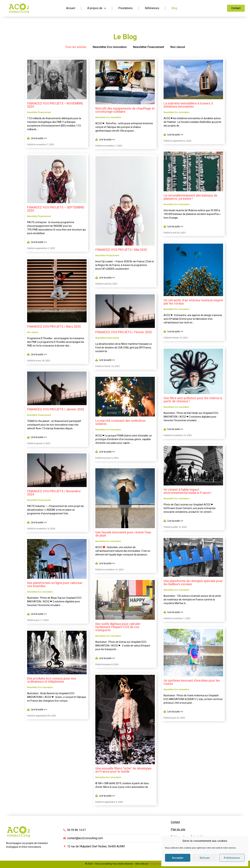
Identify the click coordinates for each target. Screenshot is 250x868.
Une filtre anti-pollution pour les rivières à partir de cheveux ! (193, 398)
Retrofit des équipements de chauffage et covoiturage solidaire (125, 110)
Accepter (178, 858)
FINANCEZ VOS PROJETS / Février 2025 (124, 332)
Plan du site (178, 829)
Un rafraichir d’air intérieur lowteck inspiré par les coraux (193, 301)
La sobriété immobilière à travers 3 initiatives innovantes (188, 105)
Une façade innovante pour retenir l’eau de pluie (123, 534)
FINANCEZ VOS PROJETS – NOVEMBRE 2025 (55, 105)
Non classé (178, 47)
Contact (175, 822)
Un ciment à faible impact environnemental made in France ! (187, 490)
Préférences (232, 858)
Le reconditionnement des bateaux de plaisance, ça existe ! (190, 197)
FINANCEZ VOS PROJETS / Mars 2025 (54, 326)
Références (152, 8)
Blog (174, 8)
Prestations (125, 8)
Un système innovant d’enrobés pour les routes (192, 680)
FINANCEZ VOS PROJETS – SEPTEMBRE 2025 (56, 209)
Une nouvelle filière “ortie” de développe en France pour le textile (123, 770)
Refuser (205, 858)
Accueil (71, 8)
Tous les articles (76, 47)
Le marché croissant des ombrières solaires (120, 422)
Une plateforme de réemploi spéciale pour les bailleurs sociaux (193, 581)
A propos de (97, 8)
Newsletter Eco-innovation (110, 47)
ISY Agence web (157, 864)
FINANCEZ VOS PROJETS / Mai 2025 (121, 250)
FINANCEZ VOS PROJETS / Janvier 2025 (56, 408)
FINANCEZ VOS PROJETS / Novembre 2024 (54, 492)
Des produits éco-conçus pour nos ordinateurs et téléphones (52, 679)
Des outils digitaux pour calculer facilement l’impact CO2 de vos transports (118, 627)
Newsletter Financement (149, 47)
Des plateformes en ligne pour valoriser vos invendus (55, 584)
